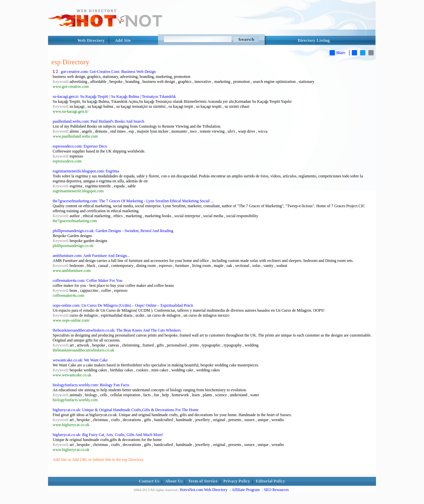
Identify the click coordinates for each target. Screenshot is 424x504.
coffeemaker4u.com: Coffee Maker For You (87, 281)
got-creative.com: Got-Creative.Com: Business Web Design (108, 72)
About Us (174, 481)
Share (337, 53)
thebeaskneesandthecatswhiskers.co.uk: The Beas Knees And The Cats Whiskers (117, 330)
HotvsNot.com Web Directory (204, 490)
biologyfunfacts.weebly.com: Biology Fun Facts (91, 385)
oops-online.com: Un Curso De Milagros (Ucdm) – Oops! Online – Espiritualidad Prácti (123, 305)
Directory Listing (314, 40)
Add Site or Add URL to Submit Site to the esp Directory (98, 460)
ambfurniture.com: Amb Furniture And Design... (91, 256)
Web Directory (91, 40)
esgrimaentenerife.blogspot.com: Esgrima (86, 171)
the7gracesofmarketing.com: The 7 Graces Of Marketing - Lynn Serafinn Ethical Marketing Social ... (133, 201)
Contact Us (149, 481)
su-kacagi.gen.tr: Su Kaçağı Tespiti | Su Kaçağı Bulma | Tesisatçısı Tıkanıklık (114, 96)
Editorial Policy (270, 481)
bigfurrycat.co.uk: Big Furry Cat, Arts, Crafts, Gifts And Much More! (108, 435)
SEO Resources (276, 490)
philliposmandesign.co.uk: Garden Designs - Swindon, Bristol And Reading (113, 231)
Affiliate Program (246, 490)
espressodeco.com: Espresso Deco (80, 146)
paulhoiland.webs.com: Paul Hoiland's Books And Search (98, 121)
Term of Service (203, 481)
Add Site (123, 40)
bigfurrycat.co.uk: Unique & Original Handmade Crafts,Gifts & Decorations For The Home (126, 410)
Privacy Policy (237, 481)
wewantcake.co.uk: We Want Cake (80, 360)
